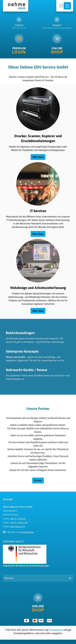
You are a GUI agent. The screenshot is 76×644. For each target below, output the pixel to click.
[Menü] (67, 6)
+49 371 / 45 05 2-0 (18, 519)
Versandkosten (56, 630)
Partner (38, 480)
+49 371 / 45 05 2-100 (19, 523)
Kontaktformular (27, 532)
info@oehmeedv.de (17, 527)
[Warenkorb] (61, 6)
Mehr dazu (38, 157)
